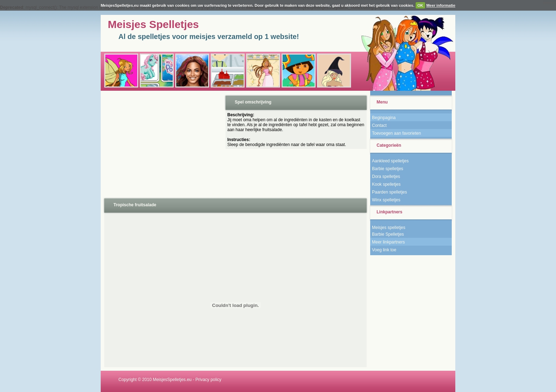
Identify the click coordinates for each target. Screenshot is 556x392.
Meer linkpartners (388, 242)
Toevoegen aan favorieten (396, 133)
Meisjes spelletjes (389, 228)
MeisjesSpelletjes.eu (172, 380)
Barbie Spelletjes (388, 234)
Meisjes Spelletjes (153, 24)
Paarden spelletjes (390, 192)
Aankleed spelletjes (390, 161)
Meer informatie (441, 5)
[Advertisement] (162, 144)
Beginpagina (384, 118)
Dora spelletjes (386, 177)
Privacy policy (208, 380)
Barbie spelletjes (388, 169)
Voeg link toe (384, 250)
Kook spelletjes (386, 184)
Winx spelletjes (386, 200)
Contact (379, 125)
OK (420, 5)
